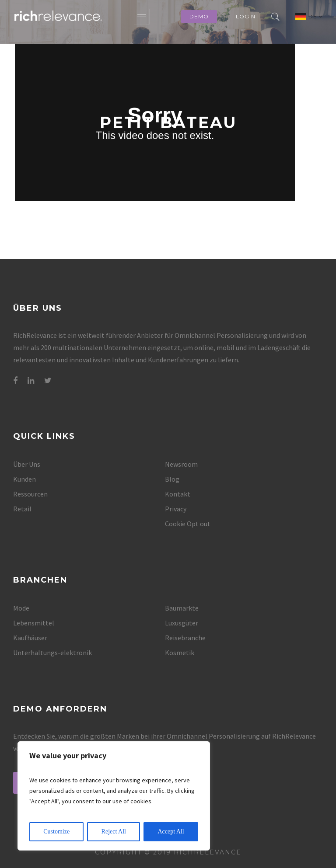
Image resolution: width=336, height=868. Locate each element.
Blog (172, 479)
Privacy (176, 509)
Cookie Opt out (188, 524)
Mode (21, 608)
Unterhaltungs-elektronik (52, 653)
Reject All (114, 832)
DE (316, 16)
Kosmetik (180, 653)
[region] (114, 796)
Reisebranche (185, 638)
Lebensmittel (34, 623)
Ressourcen (30, 494)
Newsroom (181, 464)
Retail (22, 509)
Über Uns (27, 464)
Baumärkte (182, 608)
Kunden (24, 479)
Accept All (171, 832)
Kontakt (178, 494)
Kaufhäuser (30, 638)
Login (246, 16)
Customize (56, 832)
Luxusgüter (182, 623)
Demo (199, 16)
